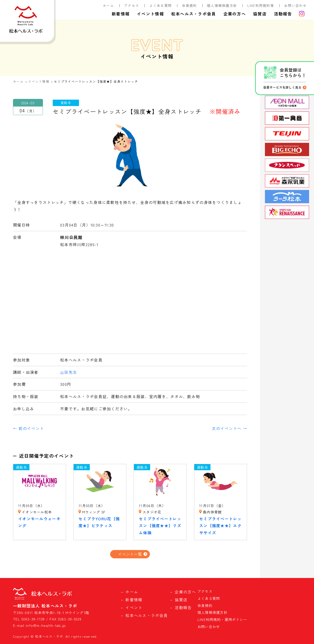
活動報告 (283, 14)
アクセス (132, 5)
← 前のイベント (28, 428)
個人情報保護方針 (222, 5)
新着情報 (121, 14)
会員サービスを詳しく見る (282, 87)
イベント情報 (150, 14)
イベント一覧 (130, 554)
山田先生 (69, 372)
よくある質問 (161, 5)
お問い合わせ (295, 5)
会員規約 (190, 5)
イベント (134, 607)
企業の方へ (235, 14)
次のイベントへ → (229, 428)
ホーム (108, 5)
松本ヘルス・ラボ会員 (194, 14)
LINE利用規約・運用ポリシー (222, 619)
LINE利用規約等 (261, 5)
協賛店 (260, 14)
